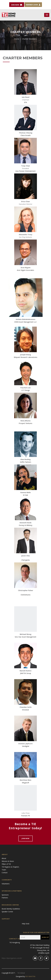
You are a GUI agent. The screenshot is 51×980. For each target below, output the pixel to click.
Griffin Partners (26, 462)
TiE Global (21, 973)
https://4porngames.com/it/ (12, 958)
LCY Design (26, 390)
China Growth (26, 135)
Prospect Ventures (25, 423)
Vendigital (26, 746)
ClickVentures (26, 595)
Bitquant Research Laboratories (26, 357)
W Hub (25, 495)
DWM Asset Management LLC (25, 322)
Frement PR (25, 816)
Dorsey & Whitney (26, 525)
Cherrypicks (26, 560)
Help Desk (26, 924)
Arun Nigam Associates (25, 270)
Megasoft (25, 783)
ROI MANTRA (30, 976)
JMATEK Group (26, 673)
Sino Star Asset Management (25, 637)
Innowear (25, 710)
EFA (25, 102)
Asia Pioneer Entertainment (25, 171)
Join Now (25, 838)
